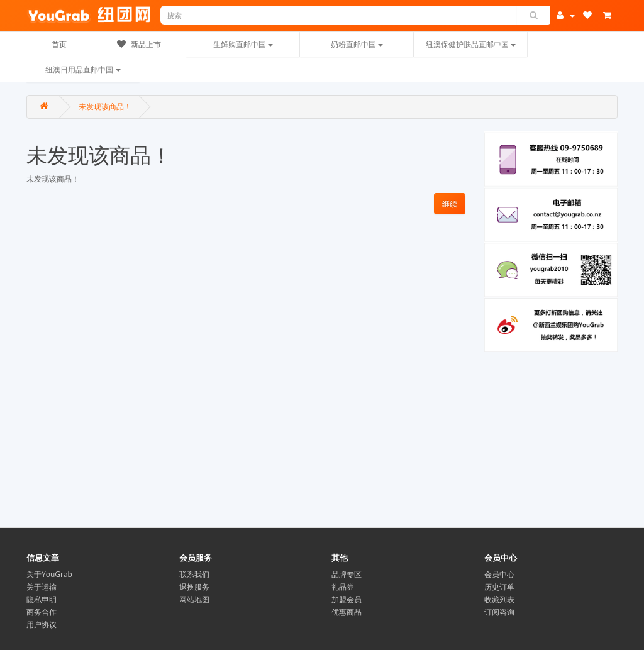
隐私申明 (42, 599)
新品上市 (139, 44)
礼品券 (343, 587)
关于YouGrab (49, 574)
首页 (59, 44)
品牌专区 (347, 574)
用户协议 (42, 625)
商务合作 (42, 612)
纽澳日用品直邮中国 (83, 69)
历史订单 (499, 587)
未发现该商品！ (105, 107)
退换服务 (194, 587)
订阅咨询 (499, 612)
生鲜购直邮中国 (243, 44)
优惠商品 (347, 612)
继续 (450, 204)
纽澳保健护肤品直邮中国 (471, 44)
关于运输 (42, 587)
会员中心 (499, 574)
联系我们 (194, 574)
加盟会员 (347, 599)
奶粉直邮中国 (357, 44)
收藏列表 (499, 599)
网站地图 (194, 599)
